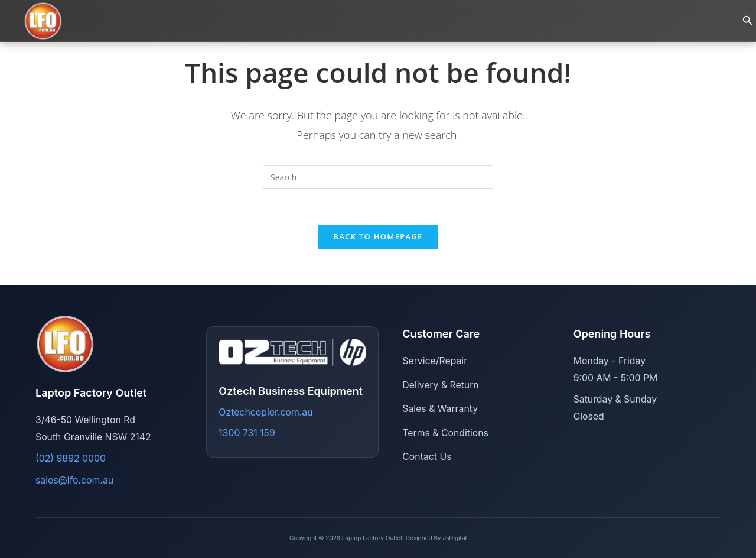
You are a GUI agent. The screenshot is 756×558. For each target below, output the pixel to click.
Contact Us (427, 457)
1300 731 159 (247, 433)
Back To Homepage (378, 236)
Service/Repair (435, 361)
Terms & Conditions (445, 433)
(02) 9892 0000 (71, 458)
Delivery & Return (440, 385)
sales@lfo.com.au (74, 480)
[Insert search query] (378, 177)
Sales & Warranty (440, 409)
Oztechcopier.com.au (265, 412)
